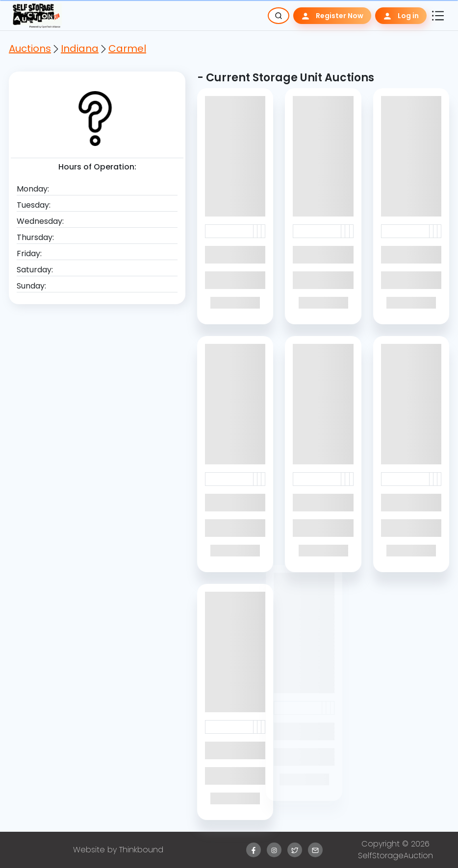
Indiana (80, 48)
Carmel (127, 48)
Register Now (332, 16)
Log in (401, 16)
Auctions (30, 48)
